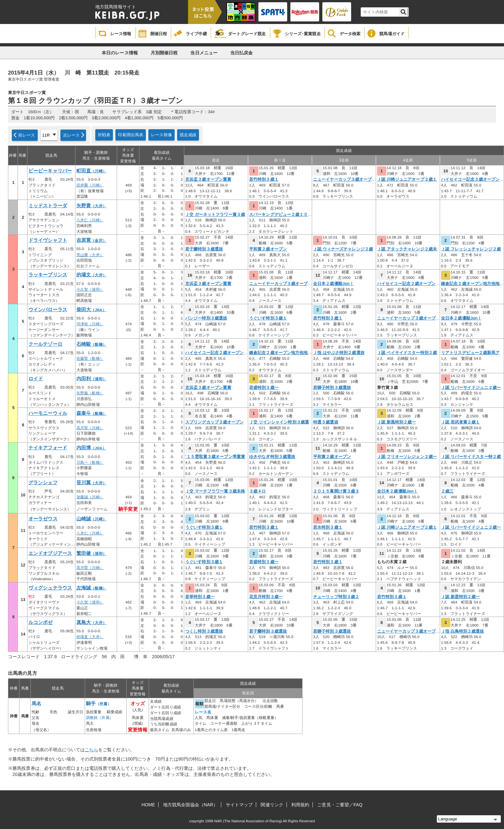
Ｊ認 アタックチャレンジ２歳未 (407, 249)
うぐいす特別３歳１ (268, 318)
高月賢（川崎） (90, 428)
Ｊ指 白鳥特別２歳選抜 (463, 631)
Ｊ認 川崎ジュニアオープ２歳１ (407, 179)
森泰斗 (91, 413)
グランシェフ (43, 483)
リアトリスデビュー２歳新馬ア (470, 353)
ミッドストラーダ (48, 206)
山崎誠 (91, 519)
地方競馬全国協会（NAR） (190, 805)
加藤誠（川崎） (90, 497)
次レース (71, 135)
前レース (27, 135)
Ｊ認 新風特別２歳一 (396, 422)
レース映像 (161, 135)
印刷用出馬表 (131, 135)
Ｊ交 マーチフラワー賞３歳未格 (215, 491)
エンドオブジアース (50, 553)
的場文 (91, 275)
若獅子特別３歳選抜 (332, 388)
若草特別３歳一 (200, 597)
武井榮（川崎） (90, 185)
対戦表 (104, 135)
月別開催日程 (164, 53)
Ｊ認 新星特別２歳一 (460, 597)
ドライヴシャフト (48, 240)
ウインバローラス (48, 310)
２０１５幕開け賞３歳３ (336, 491)
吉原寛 (91, 240)
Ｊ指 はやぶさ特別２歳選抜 (339, 353)
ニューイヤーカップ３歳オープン (345, 179)
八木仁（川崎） (90, 220)
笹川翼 (91, 483)
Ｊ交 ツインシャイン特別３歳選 (279, 422)
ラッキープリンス (48, 275)
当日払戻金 (242, 53)
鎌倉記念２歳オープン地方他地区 (472, 284)
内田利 (91, 379)
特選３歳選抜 (326, 422)
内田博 (91, 448)
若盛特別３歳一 (264, 388)
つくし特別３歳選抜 (204, 631)
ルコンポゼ (41, 622)
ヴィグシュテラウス (50, 588)
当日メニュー (204, 53)
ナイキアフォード (48, 448)
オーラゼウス (43, 519)
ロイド (36, 379)
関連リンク (272, 805)
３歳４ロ (257, 491)
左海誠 (91, 588)
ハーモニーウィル (48, 413)
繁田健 (91, 553)
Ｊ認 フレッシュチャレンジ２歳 (471, 249)
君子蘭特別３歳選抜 (204, 249)
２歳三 (447, 491)
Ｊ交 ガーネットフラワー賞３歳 (215, 215)
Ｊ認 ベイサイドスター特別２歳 (407, 353)
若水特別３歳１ (328, 527)
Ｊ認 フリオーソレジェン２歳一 (407, 457)
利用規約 (300, 805)
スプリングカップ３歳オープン (214, 422)
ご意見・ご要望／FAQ (340, 805)
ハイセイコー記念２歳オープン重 (472, 179)
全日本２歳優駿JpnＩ (333, 284)
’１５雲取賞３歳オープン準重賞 (215, 457)
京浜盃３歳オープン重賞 (208, 179)
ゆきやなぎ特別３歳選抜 (272, 457)
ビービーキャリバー (50, 171)
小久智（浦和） (90, 289)
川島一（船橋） (90, 462)
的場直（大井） (90, 637)
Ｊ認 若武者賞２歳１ (460, 422)
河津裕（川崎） (90, 324)
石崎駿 (91, 344)
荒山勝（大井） (90, 255)
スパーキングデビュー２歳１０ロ (281, 215)
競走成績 (188, 135)
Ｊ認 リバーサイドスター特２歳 (471, 457)
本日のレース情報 (120, 53)
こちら (91, 750)
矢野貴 (91, 206)
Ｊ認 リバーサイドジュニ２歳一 (471, 388)
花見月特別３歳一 (266, 597)
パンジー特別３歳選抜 (206, 318)
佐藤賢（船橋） (90, 359)
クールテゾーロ (45, 344)
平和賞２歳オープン (268, 249)
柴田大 (91, 310)
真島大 (91, 622)
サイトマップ (239, 805)
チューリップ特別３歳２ (336, 597)
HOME (148, 805)
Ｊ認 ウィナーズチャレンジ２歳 (343, 249)
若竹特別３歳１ (264, 179)
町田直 (91, 171)
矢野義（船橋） (90, 393)
